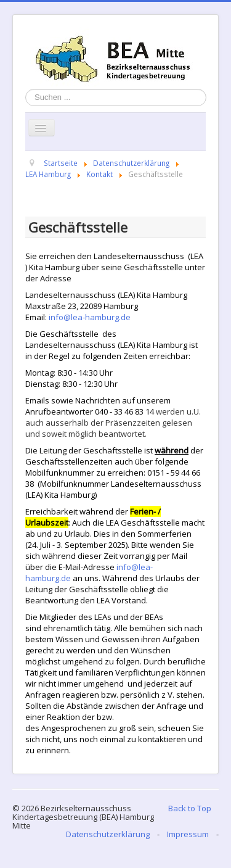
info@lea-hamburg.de (90, 317)
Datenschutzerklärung (108, 834)
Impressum (188, 834)
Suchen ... (26, 89)
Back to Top (190, 808)
